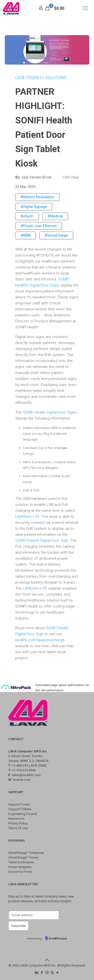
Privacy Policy (18, 823)
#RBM (26, 235)
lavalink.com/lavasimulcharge (40, 640)
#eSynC (27, 216)
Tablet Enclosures (21, 862)
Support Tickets (20, 809)
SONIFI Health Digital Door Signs (50, 412)
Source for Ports (20, 872)
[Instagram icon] (47, 973)
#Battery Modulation (37, 197)
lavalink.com (22, 780)
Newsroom (16, 819)
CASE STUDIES (29, 78)
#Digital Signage (34, 207)
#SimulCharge (56, 235)
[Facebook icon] (42, 973)
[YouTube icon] (58, 973)
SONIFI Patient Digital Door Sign (42, 540)
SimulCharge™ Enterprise (26, 853)
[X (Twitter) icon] (52, 973)
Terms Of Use (18, 828)
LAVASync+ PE (27, 517)
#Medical (55, 216)
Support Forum (19, 804)
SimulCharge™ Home (23, 857)
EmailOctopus (58, 939)
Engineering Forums (23, 814)
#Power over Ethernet (39, 226)
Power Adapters (20, 867)
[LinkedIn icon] (36, 973)
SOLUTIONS (56, 78)
